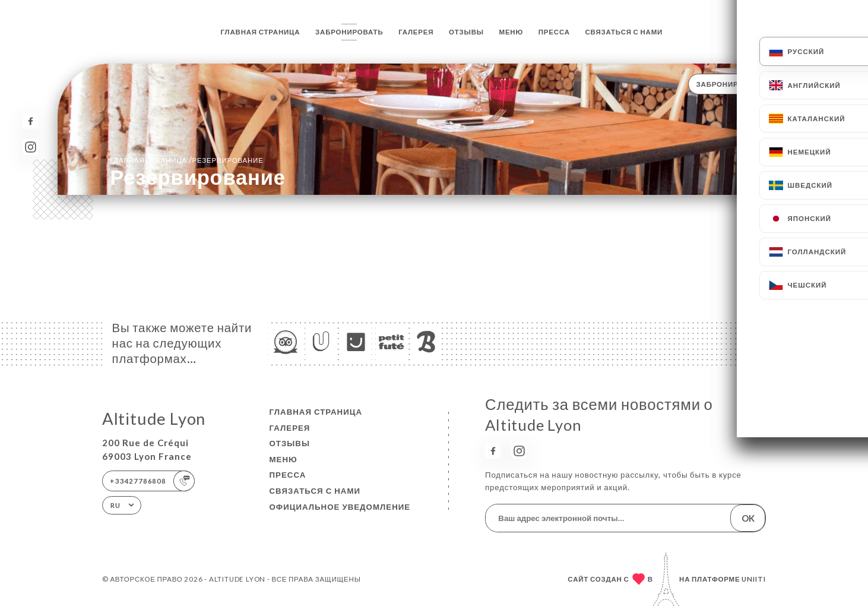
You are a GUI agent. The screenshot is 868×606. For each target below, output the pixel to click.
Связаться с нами (624, 32)
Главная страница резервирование (186, 160)
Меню (511, 32)
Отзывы (466, 32)
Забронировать (349, 32)
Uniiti (754, 579)
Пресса (554, 32)
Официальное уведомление (340, 507)
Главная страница (261, 32)
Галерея (416, 32)
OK (748, 518)
